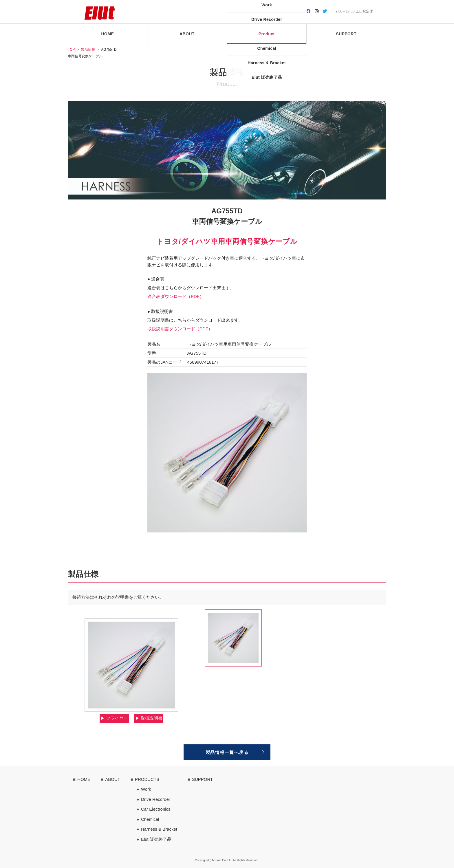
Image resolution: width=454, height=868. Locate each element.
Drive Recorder (156, 799)
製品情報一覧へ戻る (227, 752)
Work (146, 789)
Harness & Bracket (159, 829)
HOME (84, 779)
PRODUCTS (147, 779)
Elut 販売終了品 (156, 839)
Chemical (150, 819)
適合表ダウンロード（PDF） (176, 296)
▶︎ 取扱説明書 (149, 718)
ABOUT (113, 779)
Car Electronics (156, 809)
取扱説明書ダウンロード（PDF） (180, 329)
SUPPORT (202, 779)
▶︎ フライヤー (114, 718)
